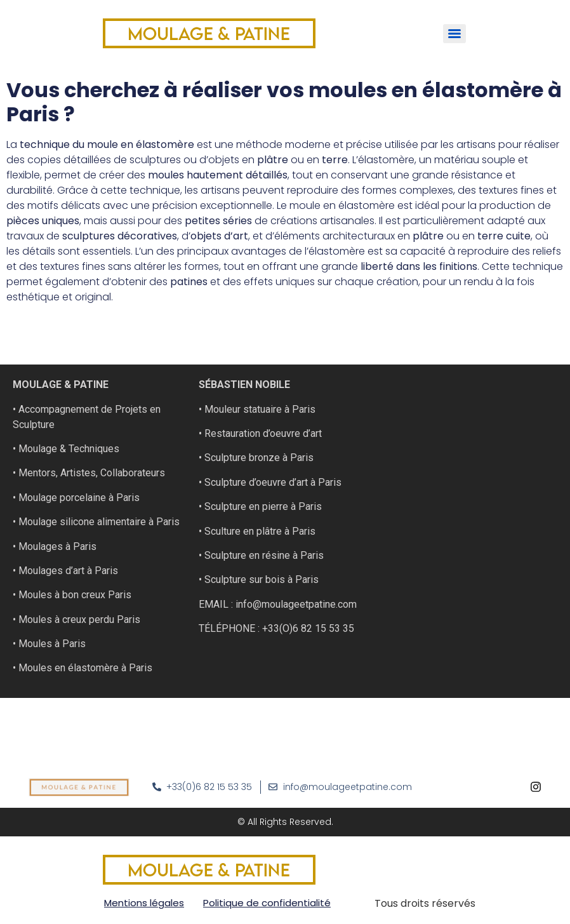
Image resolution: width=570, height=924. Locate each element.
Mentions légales (144, 903)
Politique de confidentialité (267, 903)
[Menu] (454, 34)
